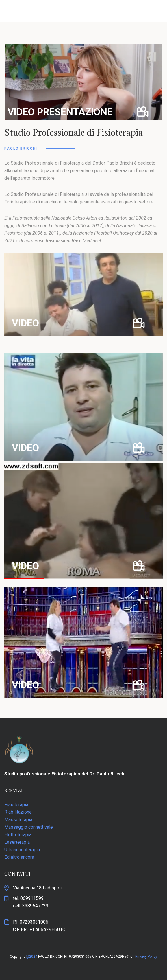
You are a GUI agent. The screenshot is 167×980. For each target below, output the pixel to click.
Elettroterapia (18, 835)
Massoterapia (18, 820)
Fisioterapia (16, 805)
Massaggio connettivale (29, 827)
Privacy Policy (146, 957)
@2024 (31, 957)
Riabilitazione (18, 812)
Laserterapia (17, 842)
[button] (83, 82)
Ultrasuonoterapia (22, 850)
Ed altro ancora (19, 857)
